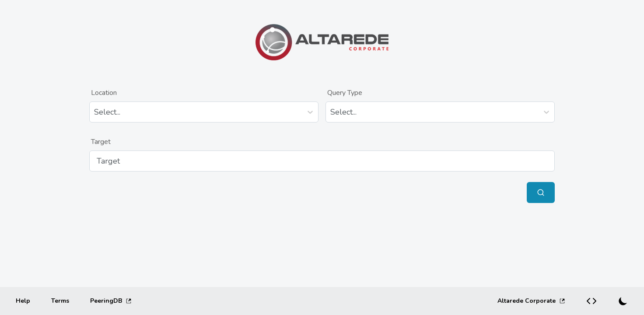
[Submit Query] (541, 192)
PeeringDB (111, 301)
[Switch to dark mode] (623, 301)
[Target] (322, 161)
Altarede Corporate (531, 301)
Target (101, 142)
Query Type (345, 93)
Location (104, 93)
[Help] (23, 301)
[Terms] (60, 301)
